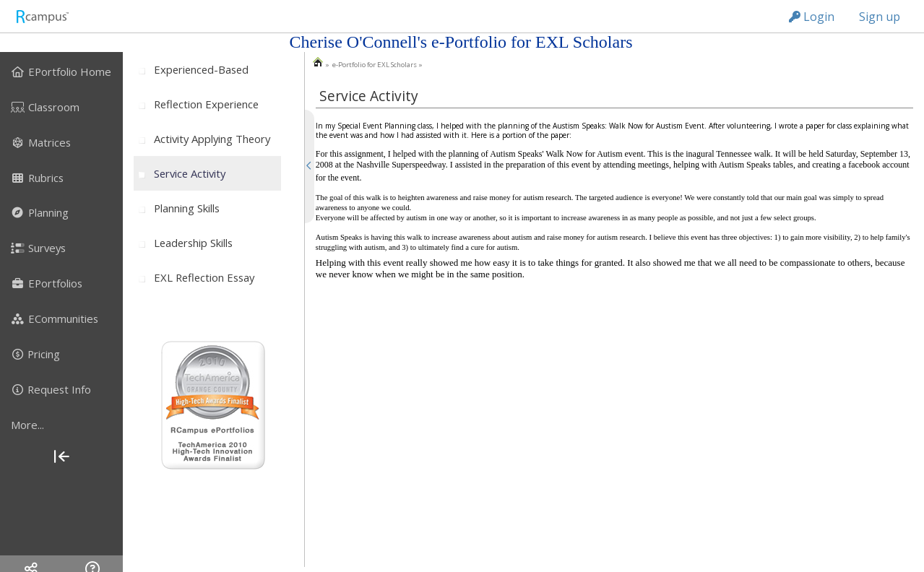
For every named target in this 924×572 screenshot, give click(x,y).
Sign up (880, 17)
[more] (61, 425)
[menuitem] (61, 71)
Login (812, 17)
